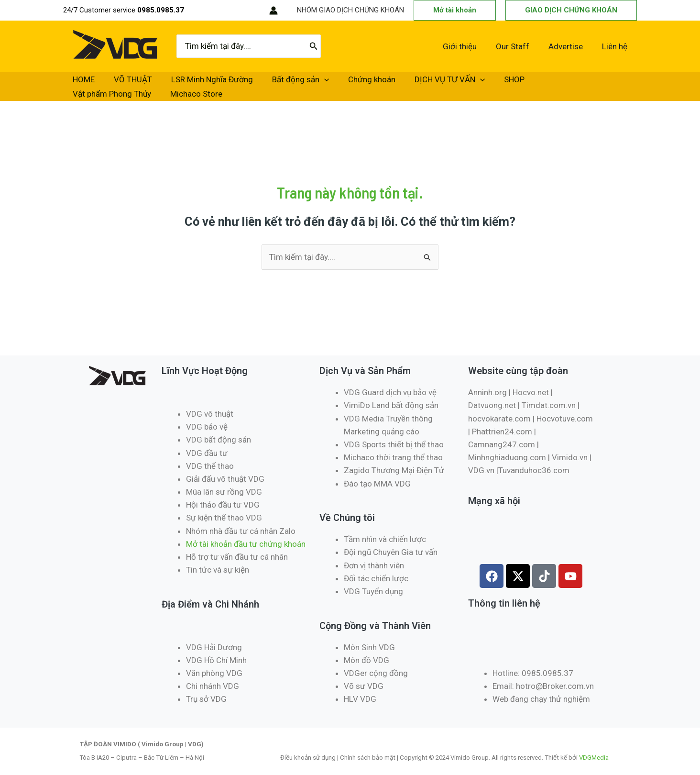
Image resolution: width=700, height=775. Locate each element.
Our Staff (520, 46)
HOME (78, 83)
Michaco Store (570, 83)
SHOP (440, 83)
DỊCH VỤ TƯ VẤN (387, 83)
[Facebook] (198, 11)
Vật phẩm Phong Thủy (497, 83)
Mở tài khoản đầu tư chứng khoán (247, 537)
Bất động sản (260, 83)
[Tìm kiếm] (314, 46)
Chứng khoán (320, 83)
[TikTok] (241, 11)
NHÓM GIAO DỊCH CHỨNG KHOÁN (350, 10)
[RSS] (255, 11)
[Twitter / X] (212, 11)
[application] (284, 83)
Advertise (570, 46)
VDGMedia (594, 751)
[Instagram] (227, 11)
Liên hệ (616, 46)
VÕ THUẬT (116, 83)
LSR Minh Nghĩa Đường (183, 83)
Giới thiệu (470, 46)
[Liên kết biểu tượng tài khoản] (273, 11)
